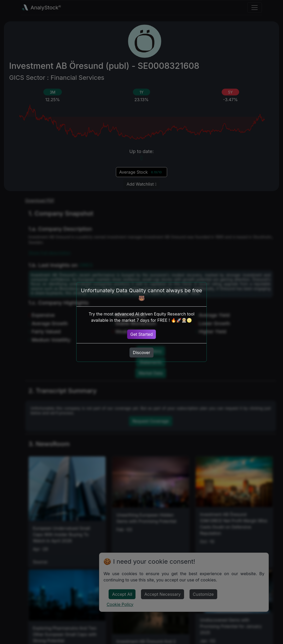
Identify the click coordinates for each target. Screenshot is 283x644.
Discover (141, 353)
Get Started (141, 334)
